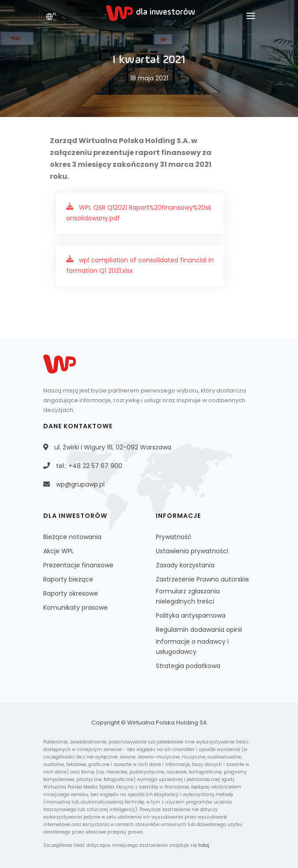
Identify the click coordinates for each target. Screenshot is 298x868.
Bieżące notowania (72, 537)
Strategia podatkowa (188, 666)
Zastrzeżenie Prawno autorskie (202, 579)
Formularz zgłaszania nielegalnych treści (188, 596)
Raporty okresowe (71, 593)
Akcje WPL (58, 551)
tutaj (204, 845)
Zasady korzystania (185, 565)
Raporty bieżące (68, 579)
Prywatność (174, 537)
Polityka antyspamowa (191, 615)
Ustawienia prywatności (192, 551)
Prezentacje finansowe (78, 565)
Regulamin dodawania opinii (199, 630)
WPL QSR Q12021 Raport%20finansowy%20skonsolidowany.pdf (139, 213)
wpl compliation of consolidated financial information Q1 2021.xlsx (140, 265)
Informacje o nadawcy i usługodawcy (192, 647)
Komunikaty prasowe (75, 608)
